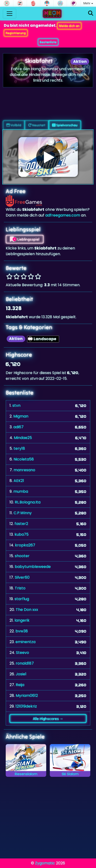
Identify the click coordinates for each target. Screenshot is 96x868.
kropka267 (25, 545)
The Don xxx (27, 610)
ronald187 (25, 663)
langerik (22, 620)
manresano (24, 470)
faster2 (21, 524)
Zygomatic (45, 863)
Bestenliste (48, 42)
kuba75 (22, 534)
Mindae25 (23, 438)
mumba (21, 491)
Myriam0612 (27, 696)
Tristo (20, 588)
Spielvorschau (65, 125)
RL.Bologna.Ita (28, 502)
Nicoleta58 (24, 459)
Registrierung (16, 33)
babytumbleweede (33, 567)
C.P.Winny (23, 513)
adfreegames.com (63, 215)
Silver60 (22, 577)
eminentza (25, 642)
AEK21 (19, 481)
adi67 (18, 427)
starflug (22, 599)
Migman (21, 416)
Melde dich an (69, 26)
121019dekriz (26, 706)
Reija (20, 685)
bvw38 (22, 631)
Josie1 (21, 674)
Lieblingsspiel (25, 239)
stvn (16, 405)
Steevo (23, 653)
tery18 (19, 448)
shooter (22, 556)
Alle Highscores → (48, 719)
